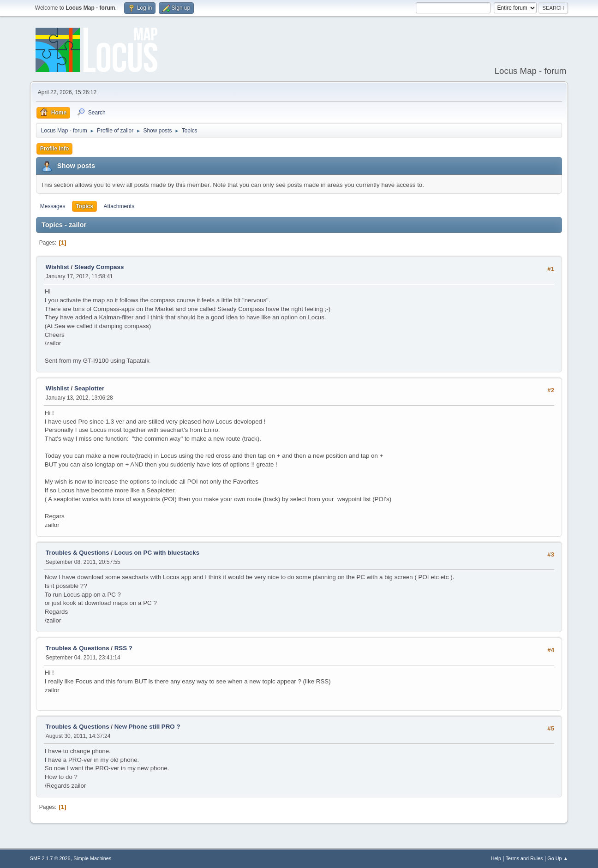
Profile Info (55, 149)
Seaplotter (89, 388)
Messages (53, 206)
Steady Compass (99, 267)
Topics (84, 206)
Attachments (119, 206)
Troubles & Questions (78, 553)
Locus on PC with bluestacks (157, 553)
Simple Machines (92, 858)
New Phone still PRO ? (147, 727)
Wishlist (57, 267)
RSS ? (123, 648)
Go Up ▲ (558, 858)
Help (496, 858)
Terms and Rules (524, 858)
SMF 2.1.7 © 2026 (50, 858)
